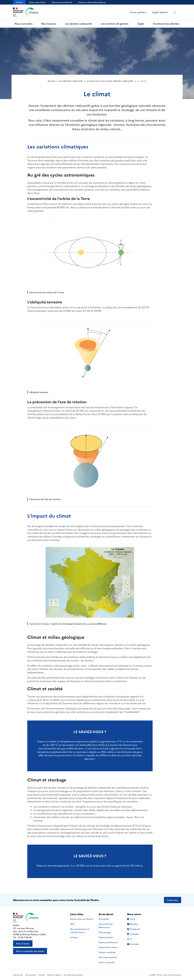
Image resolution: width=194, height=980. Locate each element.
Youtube (136, 944)
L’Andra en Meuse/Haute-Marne (92, 2)
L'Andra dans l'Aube (37, 2)
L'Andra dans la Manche (62, 2)
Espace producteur (108, 942)
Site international (108, 957)
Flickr (136, 919)
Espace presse (106, 937)
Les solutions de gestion (115, 24)
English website (160, 12)
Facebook (136, 929)
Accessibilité (31, 975)
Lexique (74, 937)
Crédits (42, 975)
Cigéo (141, 24)
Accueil (51, 81)
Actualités (104, 919)
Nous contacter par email (30, 951)
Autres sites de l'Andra (82, 919)
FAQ (72, 924)
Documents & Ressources (106, 926)
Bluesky (136, 924)
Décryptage (105, 932)
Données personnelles (73, 975)
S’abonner (173, 900)
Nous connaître (24, 24)
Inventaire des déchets (166, 24)
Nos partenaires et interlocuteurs (80, 931)
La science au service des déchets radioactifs (110, 81)
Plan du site (18, 975)
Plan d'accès (23, 943)
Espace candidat (107, 952)
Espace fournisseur (108, 947)
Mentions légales (54, 975)
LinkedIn (136, 934)
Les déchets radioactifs (78, 24)
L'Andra (19, 2)
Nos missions (49, 24)
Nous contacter (107, 962)
